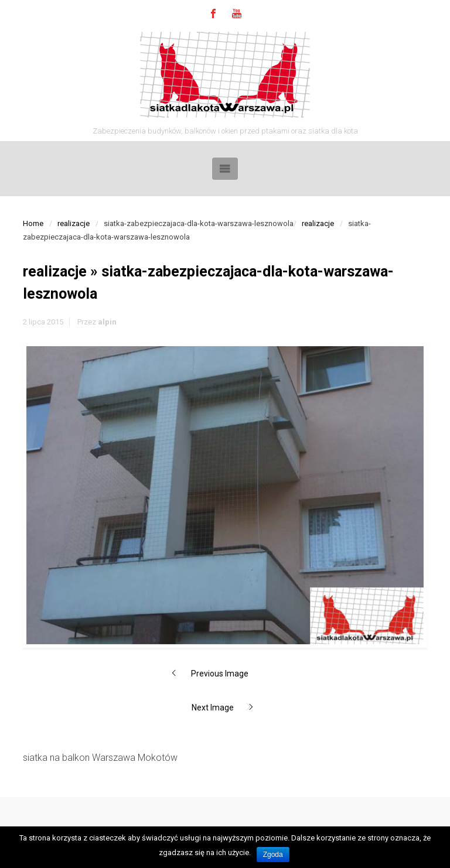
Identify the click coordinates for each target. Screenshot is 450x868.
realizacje (74, 223)
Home (33, 223)
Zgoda (273, 855)
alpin (107, 322)
